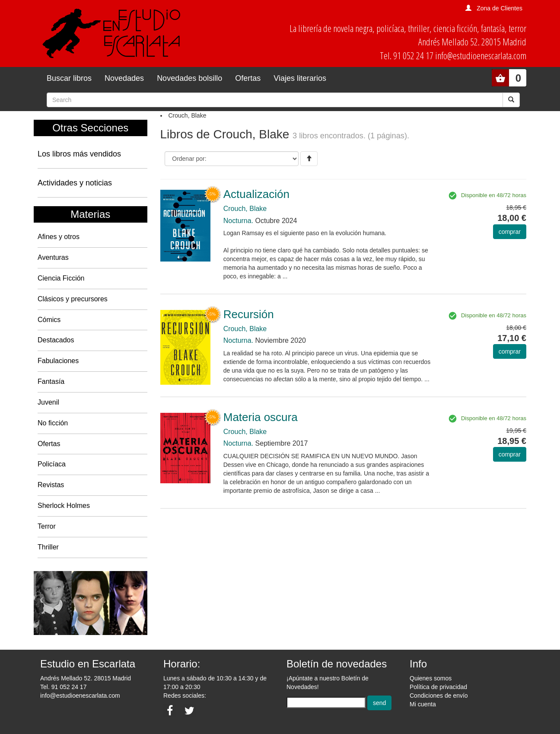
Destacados (56, 340)
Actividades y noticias (75, 183)
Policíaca (52, 464)
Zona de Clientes (500, 8)
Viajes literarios (300, 78)
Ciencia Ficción (61, 278)
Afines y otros (59, 237)
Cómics (49, 320)
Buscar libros (69, 78)
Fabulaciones (58, 361)
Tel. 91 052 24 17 (63, 687)
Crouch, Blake (245, 209)
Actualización (256, 194)
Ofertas (248, 78)
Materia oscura (261, 417)
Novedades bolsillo (189, 78)
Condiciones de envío (439, 696)
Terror (47, 526)
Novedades (124, 78)
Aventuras (53, 257)
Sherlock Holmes (64, 506)
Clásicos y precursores (73, 299)
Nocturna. (238, 221)
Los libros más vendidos (79, 154)
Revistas (51, 485)
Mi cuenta (423, 704)
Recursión (249, 314)
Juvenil (48, 402)
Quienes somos (431, 678)
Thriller (48, 547)
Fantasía (51, 381)
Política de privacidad (438, 687)
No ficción (53, 423)
